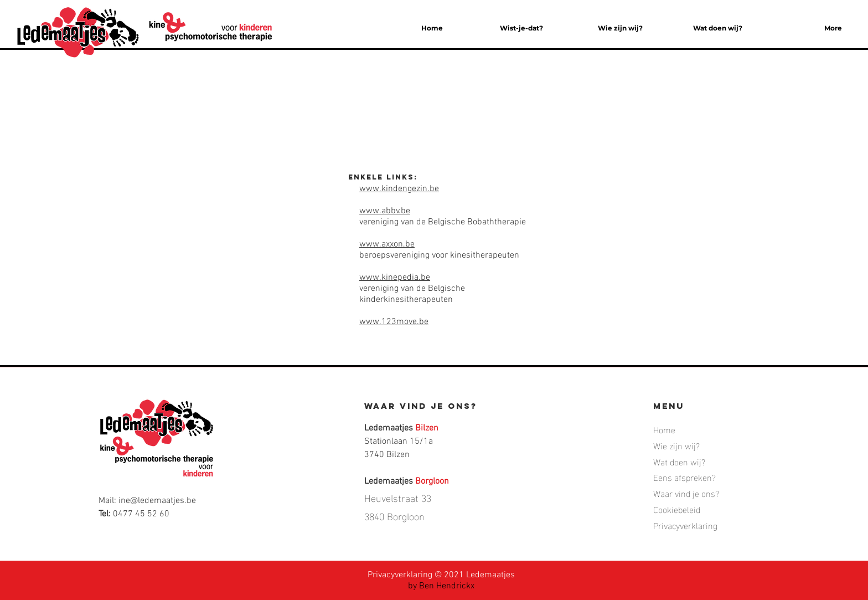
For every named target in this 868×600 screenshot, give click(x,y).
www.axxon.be (387, 244)
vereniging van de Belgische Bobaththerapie (444, 222)
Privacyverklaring (400, 575)
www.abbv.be (385, 211)
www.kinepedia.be (395, 278)
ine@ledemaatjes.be (157, 501)
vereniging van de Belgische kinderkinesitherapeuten (412, 294)
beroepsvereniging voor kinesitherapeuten (439, 255)
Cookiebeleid (677, 509)
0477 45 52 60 (141, 514)
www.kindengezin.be (399, 189)
